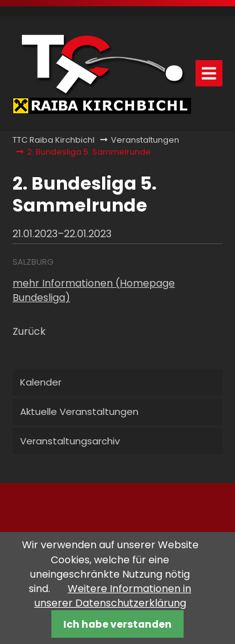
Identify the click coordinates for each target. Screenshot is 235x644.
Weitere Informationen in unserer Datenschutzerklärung (113, 596)
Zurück (29, 331)
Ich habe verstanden (118, 624)
